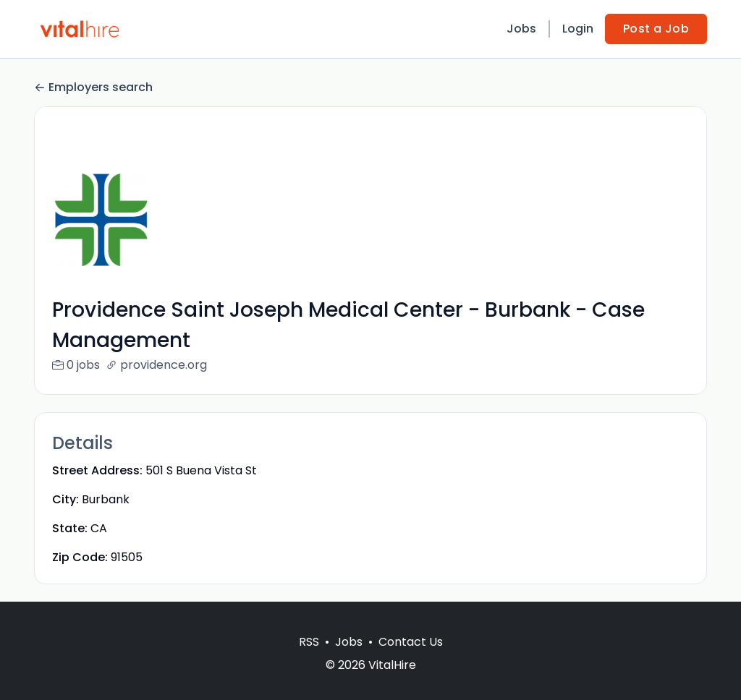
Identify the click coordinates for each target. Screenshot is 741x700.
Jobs (521, 29)
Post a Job (656, 29)
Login (578, 29)
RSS (309, 659)
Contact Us (411, 659)
